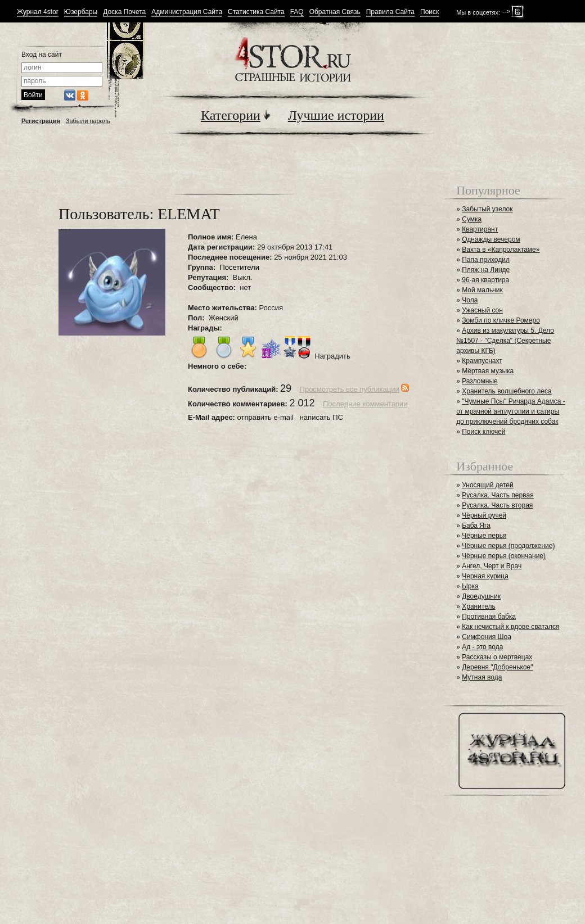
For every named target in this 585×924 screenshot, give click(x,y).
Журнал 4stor (38, 12)
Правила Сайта (390, 12)
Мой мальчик (482, 290)
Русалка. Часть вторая (497, 505)
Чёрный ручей (484, 515)
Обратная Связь (335, 12)
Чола (470, 300)
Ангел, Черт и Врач (492, 566)
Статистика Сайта (256, 12)
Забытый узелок (487, 209)
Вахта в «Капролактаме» (501, 250)
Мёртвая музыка (488, 371)
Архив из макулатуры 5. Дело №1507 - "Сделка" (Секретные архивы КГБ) (505, 341)
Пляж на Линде (486, 270)
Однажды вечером (491, 239)
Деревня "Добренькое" (497, 667)
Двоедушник (481, 596)
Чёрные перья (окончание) (504, 556)
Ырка (470, 586)
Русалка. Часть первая (498, 495)
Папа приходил (486, 260)
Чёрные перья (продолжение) (508, 546)
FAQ (297, 12)
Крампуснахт (482, 361)
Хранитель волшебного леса (507, 391)
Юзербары (81, 12)
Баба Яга (476, 526)
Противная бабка (489, 617)
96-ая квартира (485, 280)
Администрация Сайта (187, 12)
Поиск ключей (483, 432)
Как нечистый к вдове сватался (510, 627)
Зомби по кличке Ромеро (501, 320)
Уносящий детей (488, 485)
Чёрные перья (484, 536)
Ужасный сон (482, 310)
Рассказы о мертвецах (497, 657)
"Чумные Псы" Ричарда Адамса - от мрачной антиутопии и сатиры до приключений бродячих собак (510, 411)
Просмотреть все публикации (350, 389)
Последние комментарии (365, 404)
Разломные (480, 381)
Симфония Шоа (487, 637)
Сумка (472, 219)
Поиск (429, 12)
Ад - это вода (482, 647)
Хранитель (479, 606)
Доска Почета (124, 12)
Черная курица (485, 576)
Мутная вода (482, 677)
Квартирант (480, 229)
